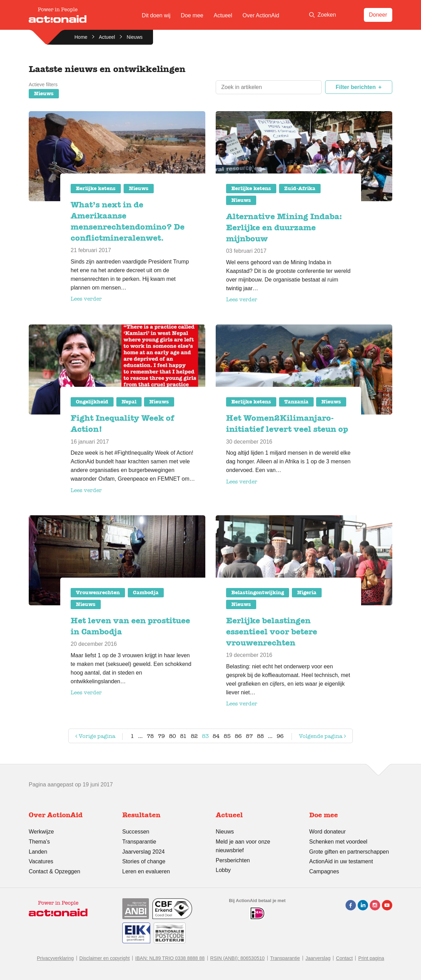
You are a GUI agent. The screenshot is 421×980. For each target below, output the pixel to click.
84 (216, 736)
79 (161, 736)
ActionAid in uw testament (341, 861)
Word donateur (328, 832)
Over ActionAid (261, 15)
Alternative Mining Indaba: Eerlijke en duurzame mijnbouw (284, 228)
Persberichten (233, 860)
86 (238, 736)
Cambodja (146, 593)
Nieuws (44, 93)
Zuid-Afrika (300, 188)
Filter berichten (356, 87)
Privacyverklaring (55, 958)
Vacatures (41, 861)
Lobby (223, 870)
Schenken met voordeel (338, 842)
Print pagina (371, 958)
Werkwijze (41, 832)
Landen (38, 852)
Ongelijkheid (92, 402)
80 (172, 736)
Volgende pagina (316, 737)
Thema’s (39, 842)
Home (81, 37)
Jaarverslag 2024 (144, 852)
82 (194, 736)
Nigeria (307, 593)
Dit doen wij (156, 15)
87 (249, 736)
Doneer (378, 15)
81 (183, 736)
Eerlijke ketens (96, 188)
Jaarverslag (318, 958)
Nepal (129, 402)
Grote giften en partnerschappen (349, 852)
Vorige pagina (95, 737)
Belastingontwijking (258, 593)
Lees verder (86, 299)
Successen (136, 832)
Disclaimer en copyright (105, 958)
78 (150, 736)
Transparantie (139, 842)
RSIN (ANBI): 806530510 (237, 958)
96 (280, 736)
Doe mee (192, 15)
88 (260, 736)
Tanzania (296, 402)
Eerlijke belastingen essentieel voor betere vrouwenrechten (272, 632)
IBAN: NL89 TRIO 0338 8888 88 (170, 958)
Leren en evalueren (146, 871)
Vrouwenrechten (98, 593)
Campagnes (324, 871)
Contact (344, 958)
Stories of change (144, 861)
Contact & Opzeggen (55, 871)
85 (227, 736)
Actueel (223, 15)
